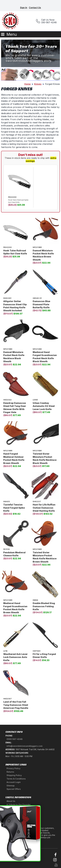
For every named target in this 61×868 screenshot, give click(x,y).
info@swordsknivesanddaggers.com (25, 746)
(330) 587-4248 (15, 739)
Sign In (24, 8)
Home (27, 84)
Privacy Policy (13, 768)
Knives (38, 84)
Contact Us (35, 8)
